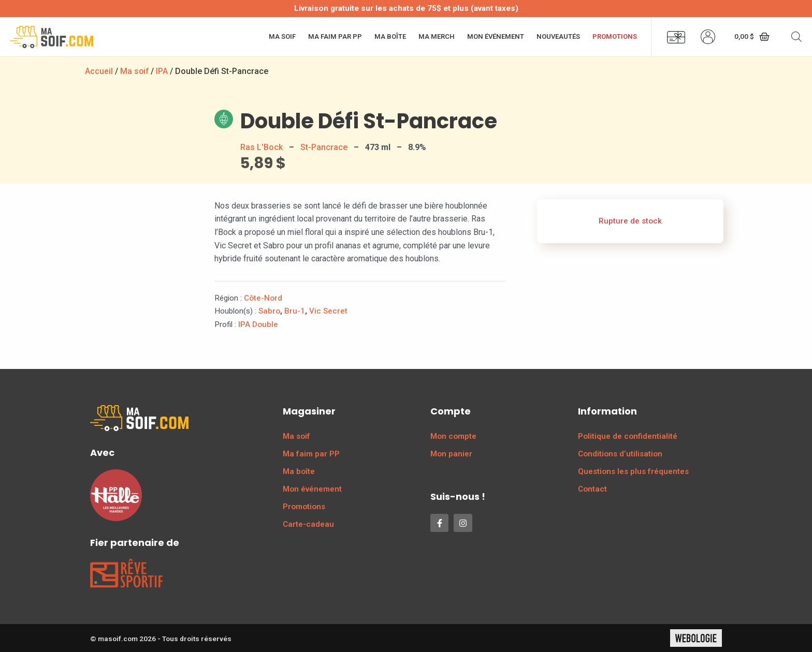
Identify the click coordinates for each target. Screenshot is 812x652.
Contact (592, 489)
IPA (163, 71)
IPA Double (258, 324)
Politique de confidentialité (628, 436)
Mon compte (453, 436)
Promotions (615, 36)
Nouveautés (558, 36)
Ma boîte (390, 36)
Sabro (269, 311)
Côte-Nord (263, 298)
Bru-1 (295, 311)
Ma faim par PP (335, 36)
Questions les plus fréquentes (633, 471)
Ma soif (282, 36)
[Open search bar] (796, 37)
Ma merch (437, 36)
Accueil (99, 71)
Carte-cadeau (308, 524)
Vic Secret (328, 311)
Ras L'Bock (262, 147)
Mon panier (451, 454)
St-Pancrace (324, 147)
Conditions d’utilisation (620, 454)
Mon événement (496, 36)
